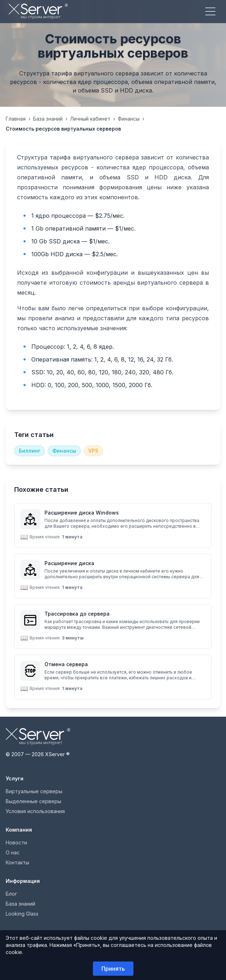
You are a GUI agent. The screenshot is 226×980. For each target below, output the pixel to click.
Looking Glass (22, 914)
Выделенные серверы (33, 801)
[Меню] (210, 11)
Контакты (17, 862)
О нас (13, 852)
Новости (16, 842)
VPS (93, 451)
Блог (11, 894)
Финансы (129, 119)
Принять (113, 969)
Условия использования (35, 811)
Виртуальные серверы (34, 791)
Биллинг (30, 451)
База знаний (48, 119)
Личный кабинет (90, 119)
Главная (16, 119)
